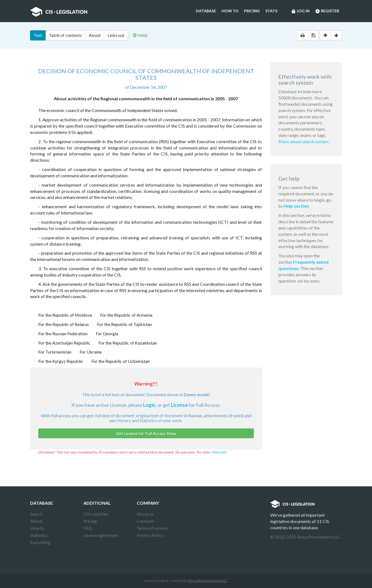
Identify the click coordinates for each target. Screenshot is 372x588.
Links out (116, 35)
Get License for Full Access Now (146, 433)
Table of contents (65, 35)
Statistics (39, 535)
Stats (271, 11)
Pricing (252, 11)
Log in (300, 11)
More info (219, 452)
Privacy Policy (150, 535)
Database (206, 11)
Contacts (145, 521)
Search (36, 514)
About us (145, 514)
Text (38, 35)
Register (327, 11)
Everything (40, 542)
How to (230, 11)
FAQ (88, 528)
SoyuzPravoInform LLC (208, 580)
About (95, 35)
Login (149, 405)
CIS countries (96, 514)
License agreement (101, 535)
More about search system (303, 141)
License (179, 405)
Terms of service (152, 528)
